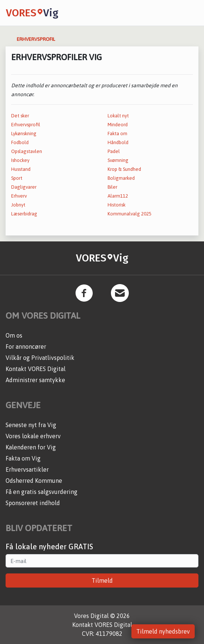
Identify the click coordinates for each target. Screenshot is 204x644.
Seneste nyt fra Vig (31, 425)
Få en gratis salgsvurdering (42, 492)
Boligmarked (121, 178)
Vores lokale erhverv (33, 436)
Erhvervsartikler (27, 469)
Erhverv (19, 196)
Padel (114, 151)
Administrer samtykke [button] (35, 380)
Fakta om (117, 134)
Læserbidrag (24, 214)
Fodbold (20, 142)
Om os (14, 335)
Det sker (20, 116)
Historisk (117, 205)
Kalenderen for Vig (31, 447)
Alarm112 (118, 196)
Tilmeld (102, 580)
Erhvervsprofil (26, 125)
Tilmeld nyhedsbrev (163, 631)
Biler (112, 187)
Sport (17, 178)
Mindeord (118, 125)
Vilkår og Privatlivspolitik (40, 358)
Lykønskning (24, 134)
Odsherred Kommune (34, 481)
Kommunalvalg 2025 (130, 214)
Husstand (21, 169)
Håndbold (118, 142)
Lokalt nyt (118, 116)
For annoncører (26, 347)
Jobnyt (18, 205)
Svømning (118, 160)
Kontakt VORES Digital (36, 369)
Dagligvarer (24, 187)
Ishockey (20, 160)
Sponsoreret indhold (33, 503)
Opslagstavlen (27, 151)
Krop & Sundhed (124, 169)
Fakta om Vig (23, 458)
